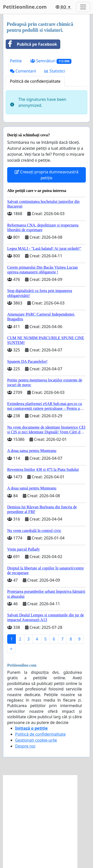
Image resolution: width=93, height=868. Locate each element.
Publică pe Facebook (31, 44)
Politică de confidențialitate (35, 81)
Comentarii (23, 71)
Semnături (51, 61)
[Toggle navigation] (83, 7)
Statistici (55, 71)
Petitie (16, 61)
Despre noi (25, 746)
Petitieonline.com (25, 7)
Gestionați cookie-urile (36, 740)
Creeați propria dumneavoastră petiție (46, 175)
